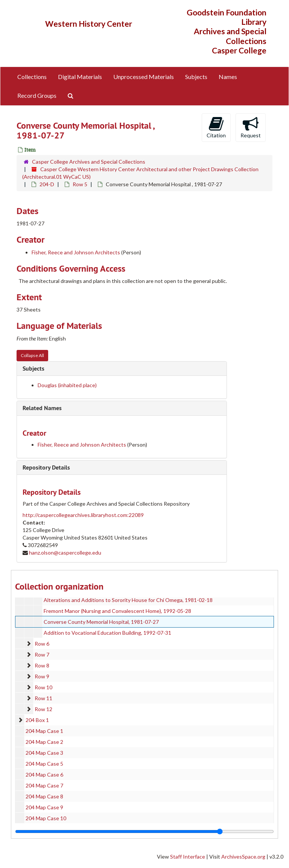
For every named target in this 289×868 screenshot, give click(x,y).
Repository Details (46, 467)
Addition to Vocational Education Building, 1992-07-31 (107, 633)
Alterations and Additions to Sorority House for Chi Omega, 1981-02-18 (128, 600)
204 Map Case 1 (44, 731)
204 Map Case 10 (46, 818)
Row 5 (80, 184)
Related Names (42, 408)
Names (228, 77)
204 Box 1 (37, 720)
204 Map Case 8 (44, 796)
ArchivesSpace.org (243, 857)
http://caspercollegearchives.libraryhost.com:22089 (83, 515)
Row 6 (42, 644)
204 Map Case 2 (44, 742)
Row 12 (43, 709)
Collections (32, 77)
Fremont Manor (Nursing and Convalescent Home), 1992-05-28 (117, 611)
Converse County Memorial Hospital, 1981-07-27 (101, 622)
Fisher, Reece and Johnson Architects (76, 252)
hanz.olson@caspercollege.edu (65, 553)
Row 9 (42, 676)
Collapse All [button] (32, 355)
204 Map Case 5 (44, 764)
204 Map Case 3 (44, 753)
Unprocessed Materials (144, 77)
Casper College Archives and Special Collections (89, 162)
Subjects (196, 77)
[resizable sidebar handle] (144, 832)
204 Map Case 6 (44, 775)
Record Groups (37, 95)
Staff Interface (188, 857)
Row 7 (42, 654)
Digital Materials (80, 77)
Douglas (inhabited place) (67, 385)
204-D (47, 184)
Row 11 (43, 698)
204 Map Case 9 (44, 807)
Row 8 (42, 665)
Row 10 (43, 687)
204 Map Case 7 (44, 785)
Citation (216, 127)
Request (251, 127)
